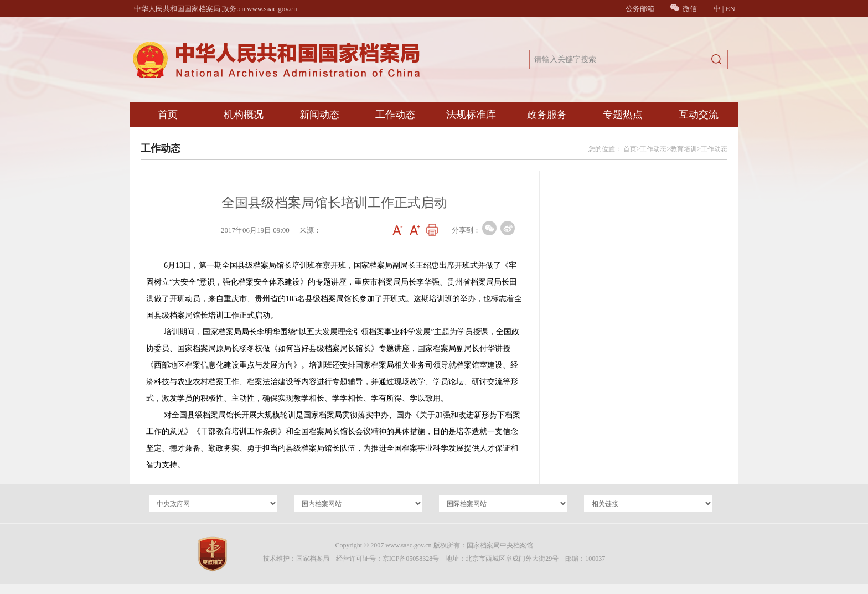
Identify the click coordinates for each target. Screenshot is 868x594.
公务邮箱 (640, 9)
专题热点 (623, 115)
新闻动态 (319, 115)
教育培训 (684, 149)
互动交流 (699, 115)
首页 (168, 115)
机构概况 (244, 115)
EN (730, 9)
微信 (684, 9)
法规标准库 (471, 115)
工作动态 (395, 115)
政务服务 (547, 115)
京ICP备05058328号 (411, 559)
